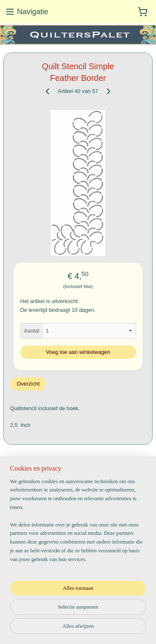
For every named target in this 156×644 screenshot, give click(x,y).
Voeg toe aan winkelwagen (78, 352)
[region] (78, 524)
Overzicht (28, 384)
